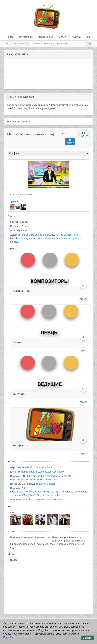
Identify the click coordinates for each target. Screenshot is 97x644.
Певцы (17, 342)
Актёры (18, 445)
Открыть (83, 299)
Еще (88, 37)
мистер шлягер (64, 235)
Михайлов (49, 235)
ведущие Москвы (33, 238)
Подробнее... (10, 637)
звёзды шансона (52, 238)
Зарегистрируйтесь (24, 108)
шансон (66, 238)
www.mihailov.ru (44, 467)
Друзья (14, 202)
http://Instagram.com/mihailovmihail (47, 499)
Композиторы (22, 291)
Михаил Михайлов (32, 235)
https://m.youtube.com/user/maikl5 (47, 472)
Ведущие (19, 394)
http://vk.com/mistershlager (41, 484)
